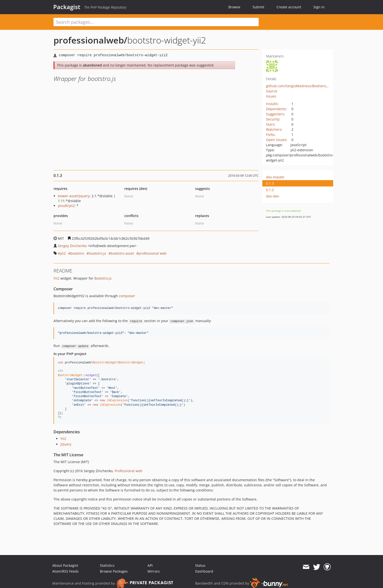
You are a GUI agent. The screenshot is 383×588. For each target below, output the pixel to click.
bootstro (77, 253)
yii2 (63, 253)
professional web (153, 253)
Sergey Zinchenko (72, 246)
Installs (272, 104)
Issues (271, 96)
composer (127, 296)
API (150, 565)
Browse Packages (114, 571)
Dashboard (204, 571)
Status (200, 565)
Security (273, 119)
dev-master (275, 177)
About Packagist (65, 565)
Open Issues (276, 140)
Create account (289, 7)
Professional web (128, 471)
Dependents (276, 109)
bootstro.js (97, 253)
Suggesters (275, 114)
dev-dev (272, 196)
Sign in (319, 7)
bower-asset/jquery (74, 196)
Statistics (107, 565)
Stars (270, 124)
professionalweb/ (90, 40)
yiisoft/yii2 (66, 206)
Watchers (274, 129)
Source (272, 91)
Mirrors (154, 571)
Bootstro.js (103, 278)
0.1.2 (270, 190)
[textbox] (156, 22)
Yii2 (56, 278)
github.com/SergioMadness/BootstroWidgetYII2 (305, 86)
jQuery (66, 444)
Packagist (67, 7)
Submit (258, 7)
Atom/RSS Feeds (65, 571)
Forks (270, 135)
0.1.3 (270, 183)
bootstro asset (122, 253)
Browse (234, 7)
